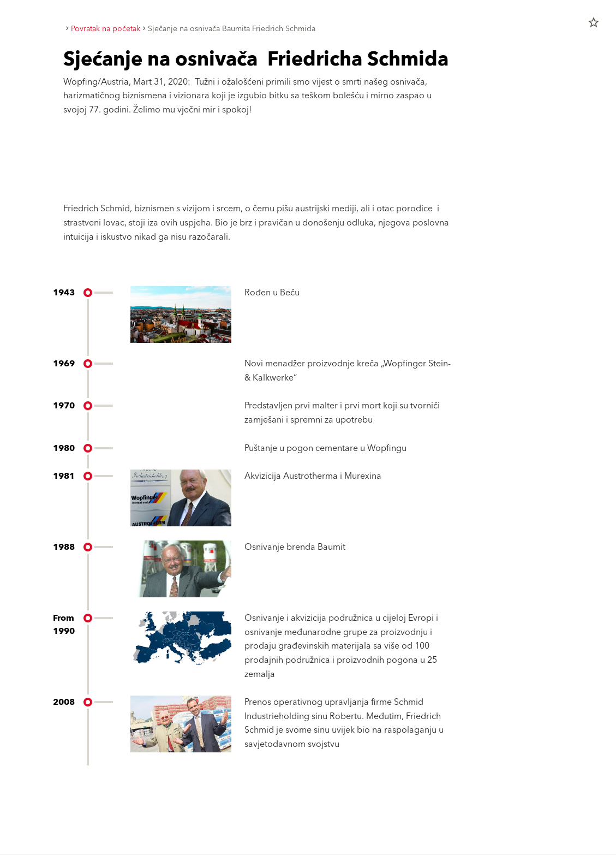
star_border (594, 22)
